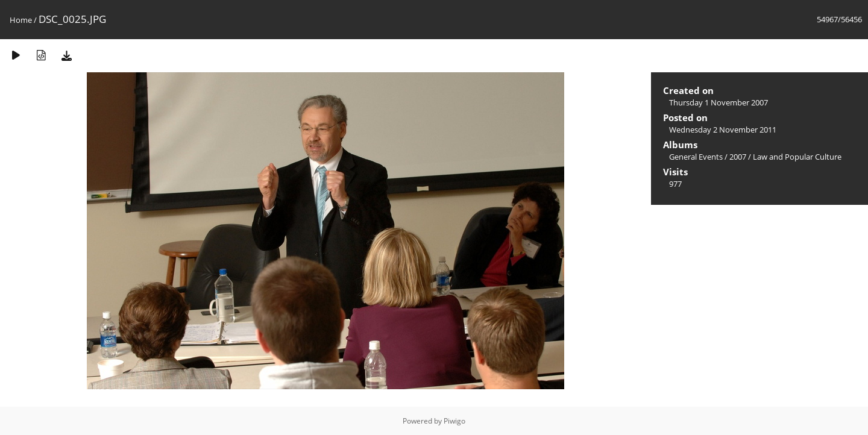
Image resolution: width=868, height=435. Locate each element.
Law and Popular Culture (797, 157)
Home (21, 20)
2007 (738, 157)
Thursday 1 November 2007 (719, 102)
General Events (696, 157)
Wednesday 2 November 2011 (723, 130)
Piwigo (454, 421)
